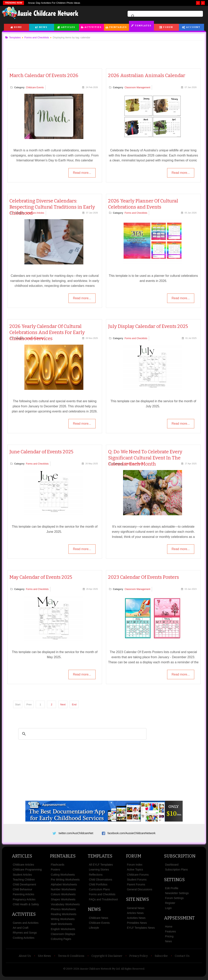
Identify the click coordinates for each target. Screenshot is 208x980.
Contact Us (182, 957)
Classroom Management (138, 87)
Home (18, 27)
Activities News (136, 919)
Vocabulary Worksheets (65, 906)
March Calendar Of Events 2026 (45, 75)
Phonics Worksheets (63, 911)
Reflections (96, 876)
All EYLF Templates (101, 866)
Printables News (137, 924)
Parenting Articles (23, 896)
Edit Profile (172, 890)
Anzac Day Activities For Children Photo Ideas (54, 3)
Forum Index (135, 866)
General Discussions (140, 891)
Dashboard (172, 866)
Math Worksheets (62, 926)
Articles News (135, 914)
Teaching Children (24, 881)
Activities (93, 27)
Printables (118, 27)
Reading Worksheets (64, 916)
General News (136, 909)
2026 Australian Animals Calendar (147, 75)
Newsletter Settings (177, 894)
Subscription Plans (176, 871)
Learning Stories (99, 871)
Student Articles (22, 876)
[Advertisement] (104, 51)
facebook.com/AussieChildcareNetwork (132, 833)
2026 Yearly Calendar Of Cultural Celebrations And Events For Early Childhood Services (49, 332)
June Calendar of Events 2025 (43, 452)
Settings (174, 881)
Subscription (180, 857)
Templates (143, 26)
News (43, 27)
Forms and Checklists (136, 213)
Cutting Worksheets (63, 876)
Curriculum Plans (99, 891)
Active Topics (135, 871)
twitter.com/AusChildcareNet (76, 833)
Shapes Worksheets (63, 901)
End (76, 704)
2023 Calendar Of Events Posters (144, 577)
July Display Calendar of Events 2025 (148, 326)
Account (193, 27)
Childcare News (98, 919)
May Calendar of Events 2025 (42, 577)
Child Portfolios (98, 886)
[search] (165, 16)
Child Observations (100, 881)
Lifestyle (94, 929)
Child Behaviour (23, 891)
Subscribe (161, 957)
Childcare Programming (27, 871)
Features (170, 933)
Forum (168, 27)
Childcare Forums (138, 876)
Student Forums (137, 881)
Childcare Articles (37, 213)
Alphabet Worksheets (64, 886)
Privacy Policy (139, 957)
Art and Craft (21, 929)
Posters (56, 871)
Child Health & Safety (26, 906)
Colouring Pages (61, 940)
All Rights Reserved (133, 970)
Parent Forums (136, 886)
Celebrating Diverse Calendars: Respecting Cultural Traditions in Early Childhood (54, 207)
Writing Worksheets (63, 920)
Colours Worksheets (63, 896)
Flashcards (58, 866)
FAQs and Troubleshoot (103, 901)
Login (168, 909)
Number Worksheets (63, 891)
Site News (137, 901)
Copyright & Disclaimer (107, 957)
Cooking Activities (24, 939)
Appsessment (179, 919)
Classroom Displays (63, 935)
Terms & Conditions (71, 957)
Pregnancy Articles (24, 901)
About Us (25, 957)
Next (64, 704)
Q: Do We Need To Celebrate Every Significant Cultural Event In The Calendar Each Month (145, 458)
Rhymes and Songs (25, 934)
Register (170, 904)
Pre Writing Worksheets (65, 881)
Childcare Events (36, 87)
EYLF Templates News (141, 929)
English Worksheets (63, 930)
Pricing (169, 938)
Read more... (81, 173)
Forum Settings (174, 899)
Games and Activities (26, 924)
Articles (68, 27)
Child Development (24, 886)
